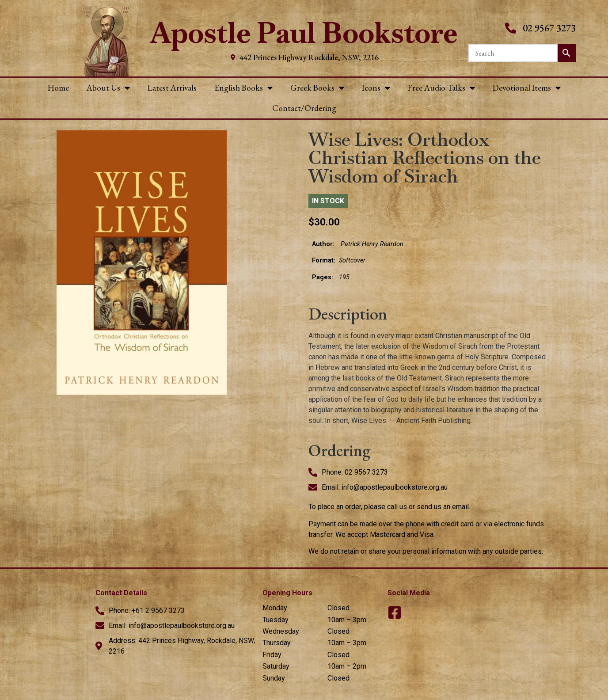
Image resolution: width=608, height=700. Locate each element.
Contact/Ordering (304, 108)
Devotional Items (527, 88)
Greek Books (317, 88)
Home (58, 88)
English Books (243, 88)
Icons (376, 88)
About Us (108, 88)
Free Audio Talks (441, 88)
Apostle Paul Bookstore (304, 33)
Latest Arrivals (172, 88)
